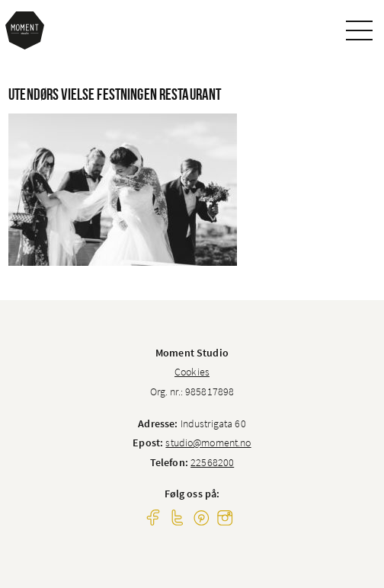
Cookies (192, 372)
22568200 (212, 462)
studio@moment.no (208, 443)
